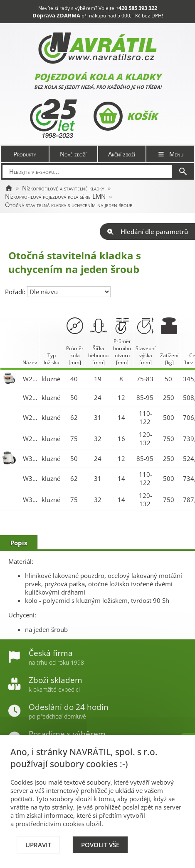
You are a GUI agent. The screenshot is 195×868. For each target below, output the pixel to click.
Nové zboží (73, 154)
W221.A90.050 (30, 397)
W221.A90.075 (30, 439)
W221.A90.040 (30, 379)
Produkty (25, 154)
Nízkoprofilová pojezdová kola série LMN (55, 196)
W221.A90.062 (30, 417)
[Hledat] (183, 171)
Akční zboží (122, 154)
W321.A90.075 (30, 500)
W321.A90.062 (30, 478)
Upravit (38, 845)
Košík (125, 116)
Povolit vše (100, 845)
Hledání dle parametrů (147, 232)
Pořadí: (16, 292)
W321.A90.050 (30, 458)
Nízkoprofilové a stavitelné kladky (63, 188)
